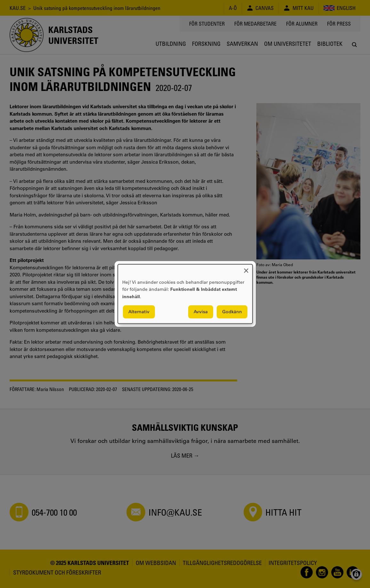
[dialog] (185, 294)
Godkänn (232, 312)
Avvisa (201, 312)
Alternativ (139, 312)
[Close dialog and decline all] (246, 268)
